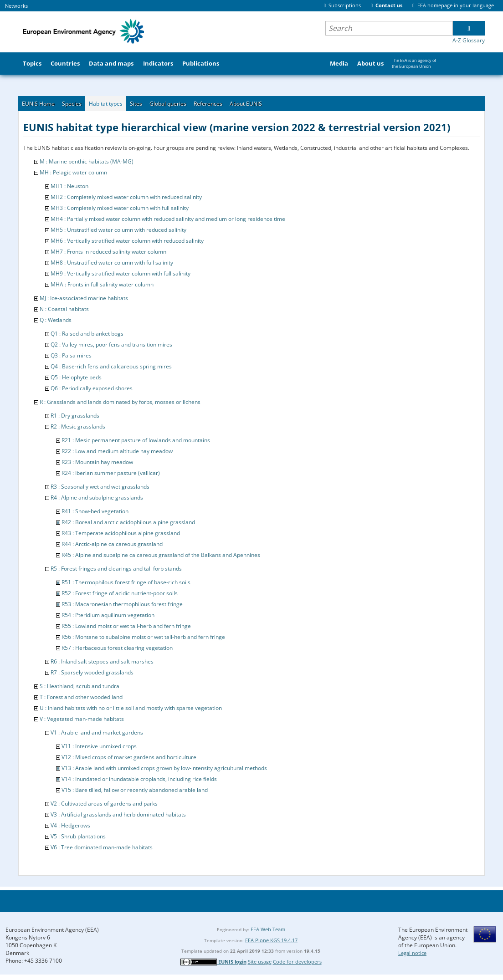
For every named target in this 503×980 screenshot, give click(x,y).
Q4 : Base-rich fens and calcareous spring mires (111, 366)
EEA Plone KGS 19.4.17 (271, 940)
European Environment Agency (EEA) (52, 930)
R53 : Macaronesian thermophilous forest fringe (122, 604)
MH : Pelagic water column (73, 172)
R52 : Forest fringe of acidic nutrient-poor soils (120, 593)
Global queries (168, 104)
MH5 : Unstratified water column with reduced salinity (118, 230)
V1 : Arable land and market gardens (97, 732)
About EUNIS (246, 104)
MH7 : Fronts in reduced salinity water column (108, 252)
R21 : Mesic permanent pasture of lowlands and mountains (136, 440)
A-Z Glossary (469, 40)
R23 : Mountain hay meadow (97, 462)
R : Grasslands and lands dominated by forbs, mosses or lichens (120, 402)
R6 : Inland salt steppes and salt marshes (102, 661)
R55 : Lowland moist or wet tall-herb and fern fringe (126, 626)
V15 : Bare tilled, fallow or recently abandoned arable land (135, 790)
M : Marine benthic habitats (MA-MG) (87, 161)
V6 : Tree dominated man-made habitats (102, 847)
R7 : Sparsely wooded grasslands (92, 672)
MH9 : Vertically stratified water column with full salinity (121, 273)
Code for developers (297, 962)
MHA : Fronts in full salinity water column (102, 284)
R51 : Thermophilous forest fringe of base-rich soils (126, 582)
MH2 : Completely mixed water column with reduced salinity (126, 197)
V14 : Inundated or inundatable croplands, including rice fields (139, 779)
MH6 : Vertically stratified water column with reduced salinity (127, 241)
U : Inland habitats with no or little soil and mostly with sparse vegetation (131, 708)
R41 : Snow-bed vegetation (95, 511)
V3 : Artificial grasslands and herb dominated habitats (118, 814)
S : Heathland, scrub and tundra (80, 686)
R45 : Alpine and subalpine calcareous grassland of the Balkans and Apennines (161, 555)
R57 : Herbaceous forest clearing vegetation (117, 648)
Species (72, 104)
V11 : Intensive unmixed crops (99, 746)
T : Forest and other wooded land (81, 697)
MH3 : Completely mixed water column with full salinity (120, 208)
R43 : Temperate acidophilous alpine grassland (121, 533)
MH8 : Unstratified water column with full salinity (112, 263)
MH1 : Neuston (69, 186)
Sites (136, 104)
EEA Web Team (268, 929)
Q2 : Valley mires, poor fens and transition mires (111, 345)
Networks (16, 6)
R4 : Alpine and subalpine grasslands (97, 498)
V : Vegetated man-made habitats (82, 719)
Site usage (260, 962)
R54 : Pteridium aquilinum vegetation (108, 615)
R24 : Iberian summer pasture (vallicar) (111, 473)
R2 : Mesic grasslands (78, 426)
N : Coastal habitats (64, 309)
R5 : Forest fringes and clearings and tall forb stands (116, 569)
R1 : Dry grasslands (75, 416)
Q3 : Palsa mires (71, 355)
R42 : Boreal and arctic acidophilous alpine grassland (128, 522)
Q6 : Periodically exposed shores (92, 388)
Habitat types (106, 104)
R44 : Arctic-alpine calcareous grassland (112, 544)
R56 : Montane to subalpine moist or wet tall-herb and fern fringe (143, 637)
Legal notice (412, 953)
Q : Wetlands (56, 320)
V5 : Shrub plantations (78, 836)
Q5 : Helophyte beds (76, 377)
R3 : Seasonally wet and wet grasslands (100, 487)
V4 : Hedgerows (70, 825)
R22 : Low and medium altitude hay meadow (117, 451)
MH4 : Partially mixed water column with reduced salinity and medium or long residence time (168, 219)
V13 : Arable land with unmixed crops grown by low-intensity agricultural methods (164, 768)
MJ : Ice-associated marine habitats (84, 298)
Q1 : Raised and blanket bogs (87, 334)
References (208, 104)
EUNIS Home (38, 104)
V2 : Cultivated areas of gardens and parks (104, 804)
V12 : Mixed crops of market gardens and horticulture (129, 757)
